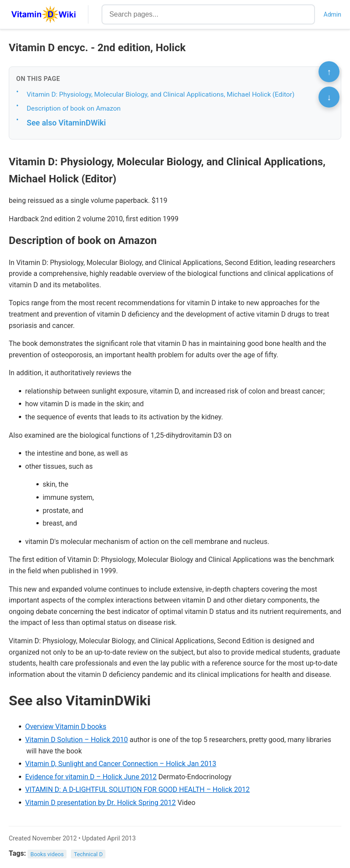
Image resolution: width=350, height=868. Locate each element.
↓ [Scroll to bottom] (329, 97)
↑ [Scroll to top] (329, 72)
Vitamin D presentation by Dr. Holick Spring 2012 (100, 803)
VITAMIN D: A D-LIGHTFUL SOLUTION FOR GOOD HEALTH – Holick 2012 (137, 790)
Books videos (47, 854)
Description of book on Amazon (74, 108)
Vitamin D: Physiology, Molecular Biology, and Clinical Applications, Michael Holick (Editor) (161, 94)
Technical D (88, 854)
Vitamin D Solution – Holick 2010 (76, 740)
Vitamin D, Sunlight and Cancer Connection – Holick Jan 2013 (121, 764)
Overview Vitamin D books (66, 727)
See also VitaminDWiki (66, 123)
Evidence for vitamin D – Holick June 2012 (91, 777)
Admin (332, 14)
